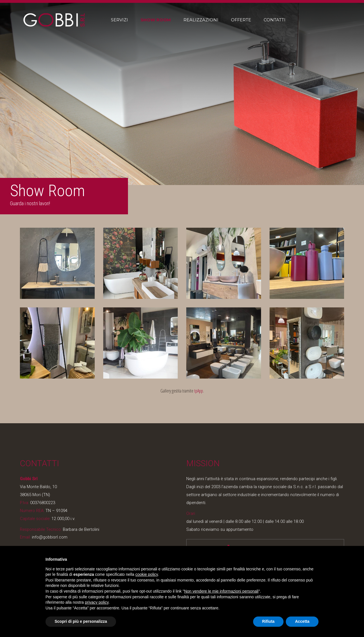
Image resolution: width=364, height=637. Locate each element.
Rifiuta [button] (268, 621)
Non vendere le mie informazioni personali (221, 591)
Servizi (119, 20)
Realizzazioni (201, 20)
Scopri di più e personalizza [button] (81, 621)
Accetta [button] (302, 621)
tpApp (199, 391)
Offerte (241, 20)
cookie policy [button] (147, 574)
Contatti (275, 20)
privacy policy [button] (97, 602)
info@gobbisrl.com (49, 537)
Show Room (156, 20)
